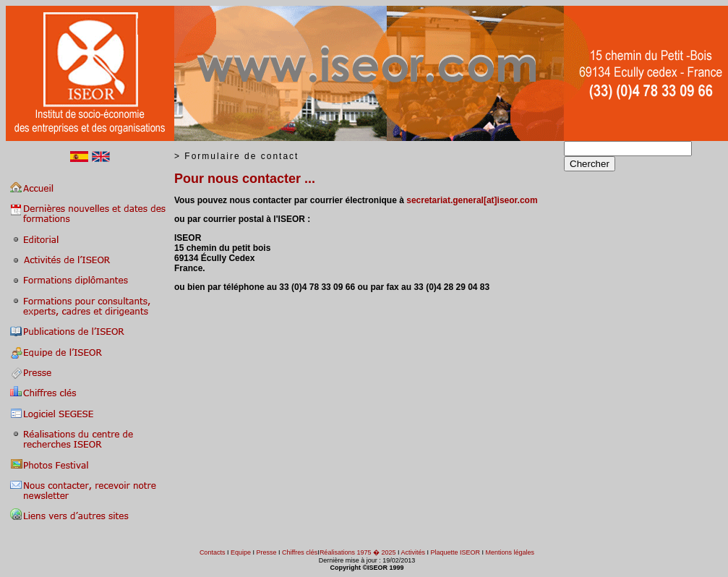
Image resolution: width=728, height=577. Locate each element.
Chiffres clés (299, 552)
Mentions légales (510, 552)
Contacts (213, 552)
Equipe (241, 552)
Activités (413, 552)
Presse (266, 552)
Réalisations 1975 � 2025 (358, 552)
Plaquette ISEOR (456, 552)
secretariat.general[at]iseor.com (472, 200)
